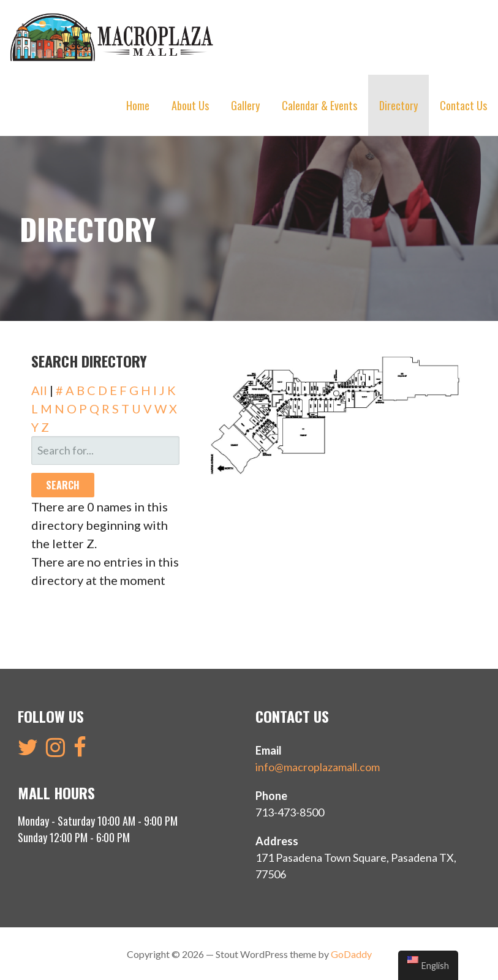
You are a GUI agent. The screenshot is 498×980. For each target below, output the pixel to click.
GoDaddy (351, 953)
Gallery (245, 105)
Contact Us (463, 105)
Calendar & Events (319, 105)
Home (138, 105)
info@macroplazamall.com (318, 766)
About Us (190, 105)
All (39, 389)
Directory (398, 105)
